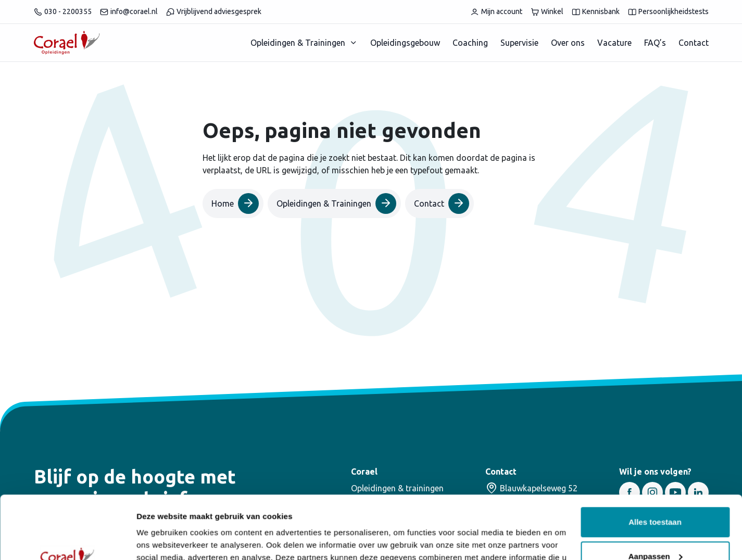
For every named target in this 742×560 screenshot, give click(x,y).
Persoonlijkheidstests (668, 12)
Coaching (470, 43)
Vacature (614, 43)
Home (235, 203)
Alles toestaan (655, 463)
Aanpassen (656, 497)
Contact (694, 43)
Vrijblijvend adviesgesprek (214, 12)
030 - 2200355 (63, 12)
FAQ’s (655, 43)
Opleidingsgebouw (405, 43)
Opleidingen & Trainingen (298, 43)
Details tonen (161, 539)
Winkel (547, 12)
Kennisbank (596, 12)
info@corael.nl (129, 12)
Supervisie (519, 43)
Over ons (568, 43)
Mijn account (496, 12)
